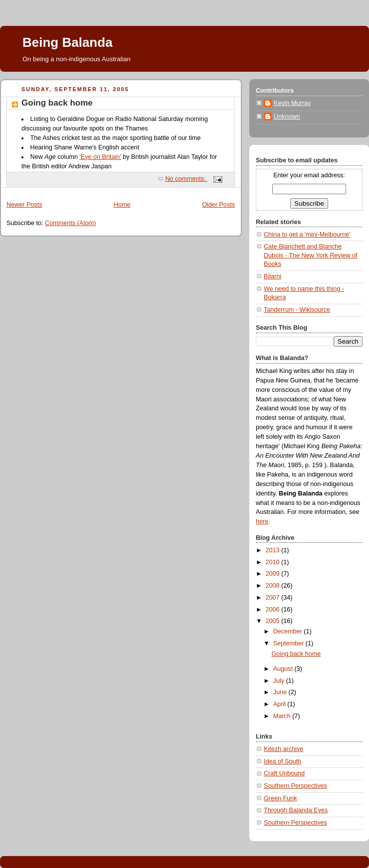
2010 (274, 562)
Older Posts (218, 205)
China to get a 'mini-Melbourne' (307, 235)
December (289, 631)
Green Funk (280, 798)
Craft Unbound (284, 773)
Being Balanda (68, 42)
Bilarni (273, 276)
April (280, 704)
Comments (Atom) (70, 223)
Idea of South (282, 761)
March (283, 716)
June (281, 692)
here (262, 521)
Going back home (57, 103)
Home (122, 205)
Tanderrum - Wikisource (297, 310)
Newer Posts (24, 205)
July (280, 681)
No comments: (186, 179)
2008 (274, 586)
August (284, 669)
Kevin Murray (292, 103)
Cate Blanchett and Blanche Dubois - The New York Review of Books (311, 255)
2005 (274, 621)
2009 (274, 574)
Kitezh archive (283, 749)
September (289, 643)
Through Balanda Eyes (296, 810)
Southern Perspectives (295, 786)
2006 (274, 610)
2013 (274, 550)
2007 (274, 598)
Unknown (287, 117)
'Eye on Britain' (100, 157)
